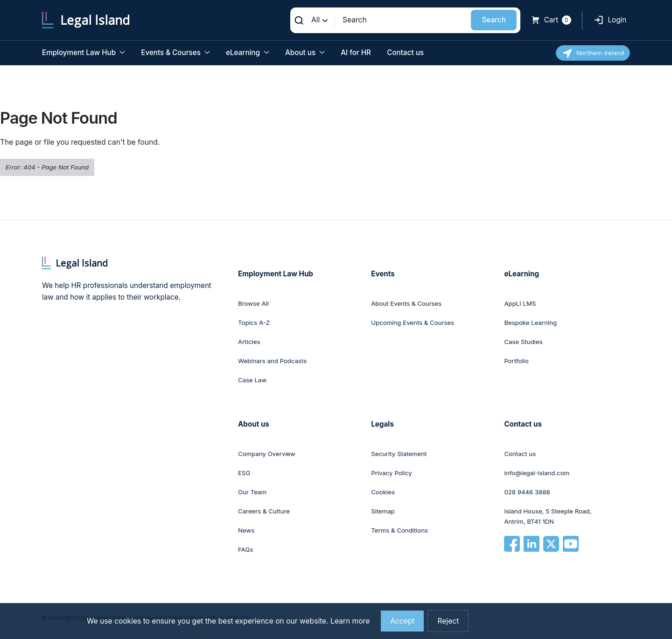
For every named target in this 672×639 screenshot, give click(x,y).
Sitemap (383, 511)
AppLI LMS (520, 303)
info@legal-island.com (537, 473)
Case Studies (523, 342)
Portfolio (516, 361)
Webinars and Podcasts (272, 361)
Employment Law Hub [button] (84, 53)
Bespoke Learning (530, 323)
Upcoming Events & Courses (413, 323)
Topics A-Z (254, 323)
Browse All (253, 303)
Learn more (350, 621)
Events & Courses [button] (175, 53)
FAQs (245, 549)
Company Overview (267, 454)
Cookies (383, 492)
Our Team (252, 492)
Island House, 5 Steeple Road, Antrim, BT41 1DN (548, 516)
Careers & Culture (264, 511)
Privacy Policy (392, 473)
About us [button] (305, 53)
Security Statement (399, 454)
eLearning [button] (248, 53)
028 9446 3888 (527, 492)
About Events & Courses (406, 303)
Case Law (252, 380)
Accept (402, 621)
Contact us (405, 53)
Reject (448, 621)
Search (494, 20)
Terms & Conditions (399, 530)
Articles (249, 342)
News (246, 530)
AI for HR (356, 53)
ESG (244, 473)
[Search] (403, 20)
